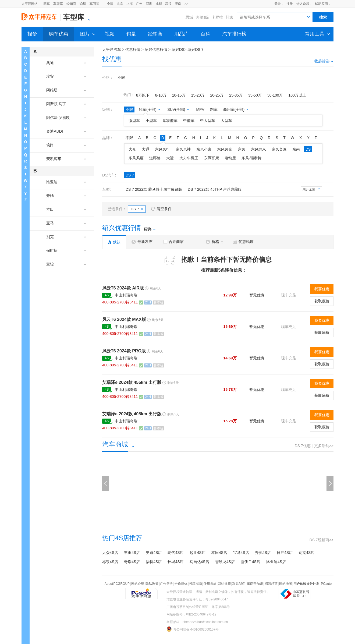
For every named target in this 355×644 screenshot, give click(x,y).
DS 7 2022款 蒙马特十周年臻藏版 (154, 189)
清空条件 (164, 209)
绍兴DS (178, 49)
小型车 (151, 121)
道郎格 (155, 158)
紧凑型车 (170, 121)
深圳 (149, 4)
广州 (139, 4)
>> (186, 4)
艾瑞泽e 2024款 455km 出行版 (132, 382)
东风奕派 (279, 149)
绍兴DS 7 (195, 49)
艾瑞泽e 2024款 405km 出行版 (132, 414)
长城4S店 (175, 562)
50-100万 (275, 95)
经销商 (71, 4)
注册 (290, 4)
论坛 (83, 4)
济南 (178, 4)
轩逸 (229, 17)
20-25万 (217, 95)
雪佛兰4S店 (251, 562)
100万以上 (297, 95)
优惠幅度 (243, 242)
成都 (159, 4)
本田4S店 (219, 553)
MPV (200, 109)
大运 (170, 158)
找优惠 (112, 59)
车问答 (94, 4)
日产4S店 (285, 553)
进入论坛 (303, 4)
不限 (121, 77)
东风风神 (183, 149)
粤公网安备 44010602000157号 (193, 629)
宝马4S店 (241, 553)
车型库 (58, 4)
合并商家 (173, 242)
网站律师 (224, 584)
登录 (278, 4)
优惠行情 (133, 49)
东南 (296, 149)
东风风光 (225, 149)
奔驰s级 (202, 17)
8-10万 (161, 95)
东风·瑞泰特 (251, 158)
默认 (114, 242)
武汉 (168, 4)
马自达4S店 (199, 562)
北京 (120, 4)
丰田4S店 (132, 553)
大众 (132, 149)
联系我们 (239, 584)
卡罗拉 (217, 17)
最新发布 (142, 242)
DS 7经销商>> (322, 540)
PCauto (326, 584)
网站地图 (286, 584)
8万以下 (143, 95)
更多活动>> (324, 446)
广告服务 (166, 584)
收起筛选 (324, 61)
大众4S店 (110, 553)
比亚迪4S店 (276, 562)
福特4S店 (154, 562)
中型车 (189, 121)
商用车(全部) (236, 109)
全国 (110, 4)
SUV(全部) (178, 109)
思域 (189, 17)
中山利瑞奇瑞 (126, 295)
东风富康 (211, 158)
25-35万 (236, 95)
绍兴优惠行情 (156, 49)
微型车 (134, 121)
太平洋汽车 (112, 49)
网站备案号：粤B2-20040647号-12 (191, 614)
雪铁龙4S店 (225, 562)
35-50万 (255, 95)
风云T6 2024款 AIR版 (123, 288)
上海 (130, 4)
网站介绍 (138, 584)
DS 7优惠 (303, 446)
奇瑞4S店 (132, 562)
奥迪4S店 (154, 553)
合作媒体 (181, 584)
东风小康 (204, 149)
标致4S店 (110, 562)
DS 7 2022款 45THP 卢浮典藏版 (215, 189)
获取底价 (322, 301)
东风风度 (136, 158)
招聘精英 (271, 584)
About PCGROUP (117, 584)
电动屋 (230, 158)
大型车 (226, 121)
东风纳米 (258, 149)
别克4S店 (306, 553)
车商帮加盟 (255, 584)
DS (308, 149)
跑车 (214, 109)
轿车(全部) (150, 109)
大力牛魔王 (189, 158)
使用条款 (210, 584)
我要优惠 (322, 289)
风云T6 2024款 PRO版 (124, 351)
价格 (214, 242)
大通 (145, 149)
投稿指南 (196, 584)
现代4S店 (175, 553)
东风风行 (162, 149)
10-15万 (179, 95)
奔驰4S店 (263, 553)
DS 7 (130, 175)
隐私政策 (152, 584)
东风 (242, 149)
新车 (47, 4)
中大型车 (208, 121)
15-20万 (198, 95)
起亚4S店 (198, 553)
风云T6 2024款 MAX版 (124, 319)
